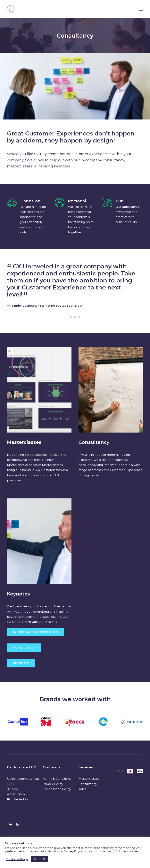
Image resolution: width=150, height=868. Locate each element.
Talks (82, 789)
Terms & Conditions (57, 779)
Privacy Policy (53, 784)
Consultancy (88, 784)
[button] (141, 9)
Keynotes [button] (21, 663)
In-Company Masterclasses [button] (36, 632)
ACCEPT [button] (39, 859)
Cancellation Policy (57, 789)
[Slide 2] (75, 317)
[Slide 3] (79, 317)
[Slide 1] (71, 317)
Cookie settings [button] (17, 859)
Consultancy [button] (24, 648)
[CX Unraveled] (11, 9)
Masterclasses (89, 779)
